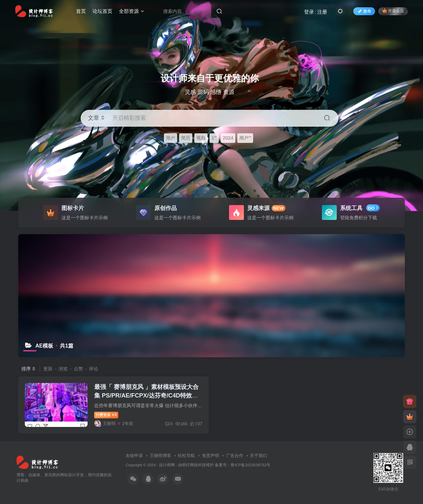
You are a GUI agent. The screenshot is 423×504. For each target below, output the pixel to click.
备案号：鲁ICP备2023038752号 (243, 465)
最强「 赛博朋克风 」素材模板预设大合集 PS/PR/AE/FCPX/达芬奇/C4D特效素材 (146, 395)
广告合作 (235, 456)
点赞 (78, 369)
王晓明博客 (160, 456)
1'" (214, 138)
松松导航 (186, 456)
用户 (171, 138)
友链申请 (134, 456)
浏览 (63, 369)
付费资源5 (106, 415)
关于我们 (258, 456)
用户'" (245, 138)
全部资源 (132, 11)
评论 (94, 369)
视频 (201, 138)
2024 (228, 138)
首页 (81, 11)
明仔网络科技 (194, 465)
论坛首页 (102, 11)
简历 (186, 138)
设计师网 (167, 465)
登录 (309, 12)
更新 (48, 369)
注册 (322, 12)
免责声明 (211, 456)
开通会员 (393, 11)
